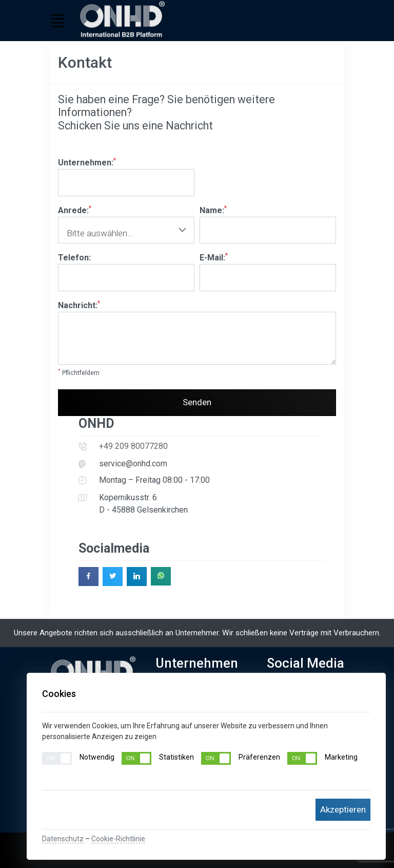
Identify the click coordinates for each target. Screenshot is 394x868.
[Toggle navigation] (57, 21)
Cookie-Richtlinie (118, 839)
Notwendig (78, 758)
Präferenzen (241, 758)
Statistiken (158, 758)
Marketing (322, 758)
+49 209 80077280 (133, 446)
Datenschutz (63, 839)
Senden (197, 402)
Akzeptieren (343, 809)
